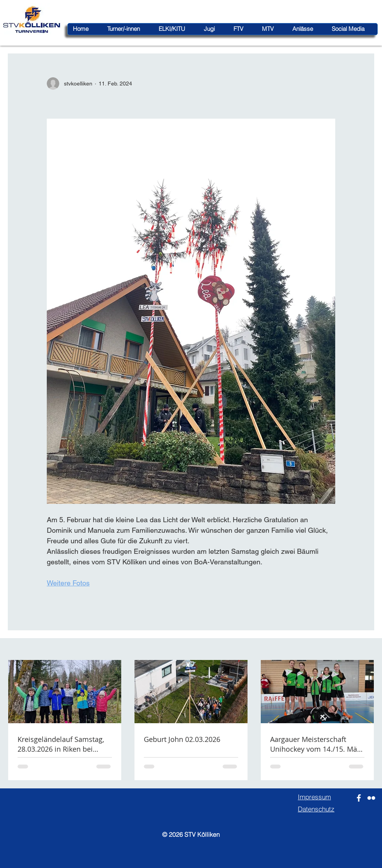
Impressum (314, 797)
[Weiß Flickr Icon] (371, 798)
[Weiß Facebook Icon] (359, 798)
